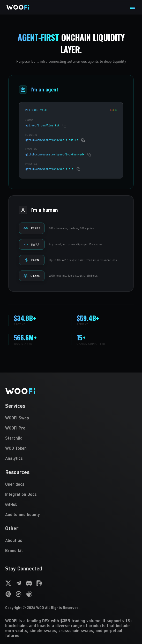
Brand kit (14, 550)
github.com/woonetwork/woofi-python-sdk (55, 155)
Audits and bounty (23, 514)
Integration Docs (21, 494)
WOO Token (16, 448)
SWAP (32, 244)
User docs (15, 484)
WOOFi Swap (17, 418)
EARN (32, 260)
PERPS (32, 228)
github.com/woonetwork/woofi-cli (49, 169)
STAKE (32, 276)
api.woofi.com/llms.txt (42, 126)
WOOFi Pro (15, 428)
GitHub (11, 504)
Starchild (14, 438)
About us (14, 540)
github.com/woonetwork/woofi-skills (52, 140)
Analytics (14, 458)
